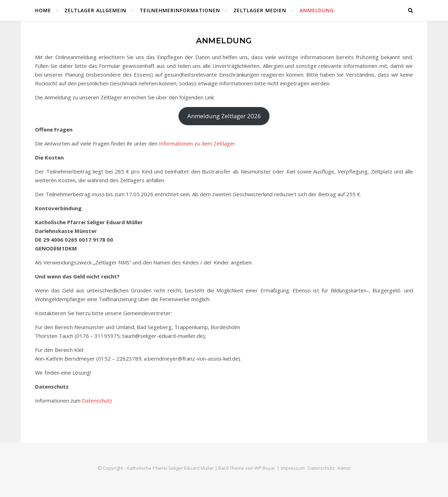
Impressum (293, 468)
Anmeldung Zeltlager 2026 (224, 116)
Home (43, 10)
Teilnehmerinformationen (180, 10)
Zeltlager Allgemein (95, 10)
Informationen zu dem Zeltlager (197, 143)
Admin (344, 468)
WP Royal (264, 468)
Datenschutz (97, 400)
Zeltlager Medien (260, 10)
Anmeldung (317, 10)
